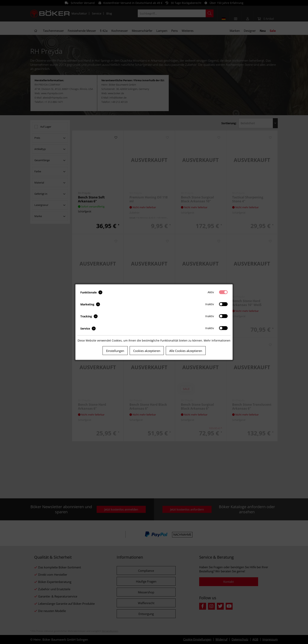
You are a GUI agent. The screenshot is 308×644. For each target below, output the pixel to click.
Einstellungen (115, 351)
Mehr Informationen (217, 340)
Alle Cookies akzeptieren (186, 351)
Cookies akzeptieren (147, 351)
